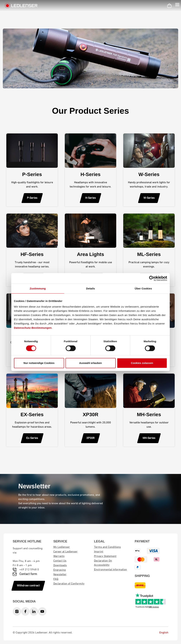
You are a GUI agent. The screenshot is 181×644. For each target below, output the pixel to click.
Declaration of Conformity (69, 584)
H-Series (90, 198)
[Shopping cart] (169, 6)
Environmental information (110, 570)
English (161, 633)
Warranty (59, 556)
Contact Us (60, 561)
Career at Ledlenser (65, 552)
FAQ (56, 579)
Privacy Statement (105, 556)
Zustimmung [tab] (38, 288)
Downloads (60, 565)
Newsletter (60, 575)
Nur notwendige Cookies (39, 363)
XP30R (90, 438)
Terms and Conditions (107, 547)
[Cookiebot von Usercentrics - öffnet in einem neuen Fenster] (152, 278)
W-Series (149, 198)
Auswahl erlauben (90, 363)
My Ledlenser (62, 547)
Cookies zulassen (142, 363)
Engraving (60, 570)
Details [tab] (90, 288)
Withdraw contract (28, 586)
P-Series (32, 198)
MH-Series (149, 438)
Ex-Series (32, 438)
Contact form (28, 574)
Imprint (99, 552)
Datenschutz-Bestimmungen (33, 328)
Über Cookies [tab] (143, 288)
